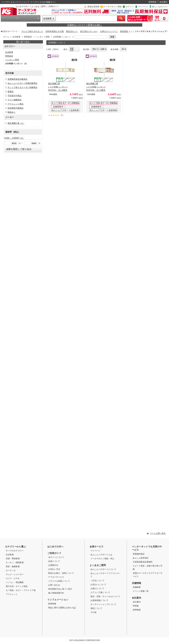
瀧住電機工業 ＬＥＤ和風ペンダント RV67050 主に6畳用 (96, 87)
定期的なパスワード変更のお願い (84, 25)
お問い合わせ (54, 585)
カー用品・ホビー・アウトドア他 (21, 590)
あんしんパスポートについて (103, 569)
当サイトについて (56, 557)
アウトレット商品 (16, 104)
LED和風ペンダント (62, 37)
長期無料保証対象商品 (17, 79)
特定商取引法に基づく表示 (60, 589)
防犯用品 (124, 31)
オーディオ (11, 570)
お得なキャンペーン (109, 31)
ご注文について (97, 581)
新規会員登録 (93, 7)
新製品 (11, 92)
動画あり (12, 112)
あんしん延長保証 (141, 558)
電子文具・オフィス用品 (17, 586)
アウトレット (12, 594)
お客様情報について (99, 600)
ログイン (130, 7)
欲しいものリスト (160, 7)
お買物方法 (53, 565)
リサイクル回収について (59, 581)
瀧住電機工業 (16, 123)
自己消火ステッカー (89, 31)
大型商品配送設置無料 (143, 562)
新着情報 (52, 604)
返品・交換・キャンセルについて (105, 596)
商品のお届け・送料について (61, 573)
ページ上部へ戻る (158, 533)
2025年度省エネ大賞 (55, 31)
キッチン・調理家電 (15, 563)
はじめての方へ (23, 6)
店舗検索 (137, 587)
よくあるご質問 (38, 6)
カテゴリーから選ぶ (12, 18)
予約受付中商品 (15, 96)
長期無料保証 (139, 554)
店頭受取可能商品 (16, 108)
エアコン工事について (100, 592)
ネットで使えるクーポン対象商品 (22, 87)
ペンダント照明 (43, 37)
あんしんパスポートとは (101, 555)
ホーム (6, 37)
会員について (54, 561)
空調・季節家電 (13, 559)
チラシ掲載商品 (15, 100)
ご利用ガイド (53, 6)
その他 (93, 612)
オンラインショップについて (103, 604)
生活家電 (47, 19)
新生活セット (72, 31)
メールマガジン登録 (113, 7)
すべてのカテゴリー (15, 551)
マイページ (143, 7)
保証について (96, 608)
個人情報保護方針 (56, 593)
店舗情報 (136, 583)
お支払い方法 (54, 569)
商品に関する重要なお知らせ (62, 608)
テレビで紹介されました (32, 31)
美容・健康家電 (13, 567)
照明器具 (28, 37)
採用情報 (152, 2)
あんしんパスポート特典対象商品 (22, 83)
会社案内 (163, 2)
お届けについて (97, 588)
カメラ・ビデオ (13, 578)
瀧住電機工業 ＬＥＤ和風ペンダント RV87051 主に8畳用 (58, 87)
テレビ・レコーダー (15, 574)
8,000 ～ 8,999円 (14, 138)
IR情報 (136, 606)
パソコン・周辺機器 (15, 582)
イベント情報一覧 (141, 591)
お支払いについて (98, 585)
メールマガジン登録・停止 (102, 559)
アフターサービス (56, 577)
